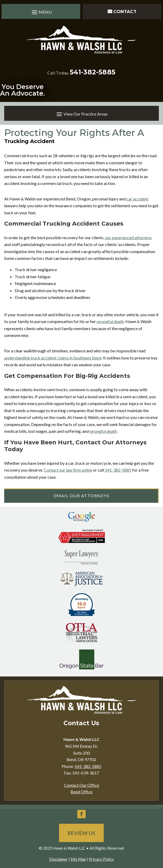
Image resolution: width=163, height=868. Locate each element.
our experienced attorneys (128, 238)
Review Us (81, 833)
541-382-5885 (93, 72)
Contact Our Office (81, 785)
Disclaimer (58, 859)
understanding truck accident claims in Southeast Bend (53, 358)
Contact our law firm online (68, 470)
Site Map (78, 859)
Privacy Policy (101, 859)
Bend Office (81, 792)
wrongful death (110, 321)
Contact (125, 12)
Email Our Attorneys (82, 496)
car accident (137, 199)
